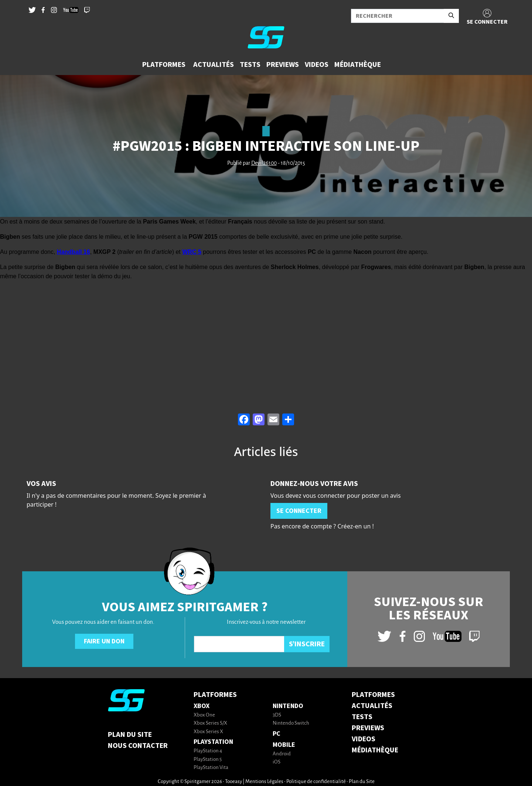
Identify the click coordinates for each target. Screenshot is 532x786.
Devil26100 (264, 163)
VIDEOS (364, 739)
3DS (277, 715)
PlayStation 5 (208, 760)
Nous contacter (138, 746)
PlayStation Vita (211, 768)
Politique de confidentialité (316, 782)
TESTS (362, 717)
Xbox (202, 706)
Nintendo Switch (291, 723)
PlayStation (213, 742)
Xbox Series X (208, 732)
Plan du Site (130, 735)
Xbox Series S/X (210, 723)
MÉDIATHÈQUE (375, 750)
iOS (277, 762)
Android (282, 754)
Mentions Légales (264, 782)
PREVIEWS (368, 728)
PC (277, 734)
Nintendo (288, 706)
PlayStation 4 (208, 751)
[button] (165, 65)
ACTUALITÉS (372, 706)
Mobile (284, 745)
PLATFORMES (373, 695)
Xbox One (204, 715)
